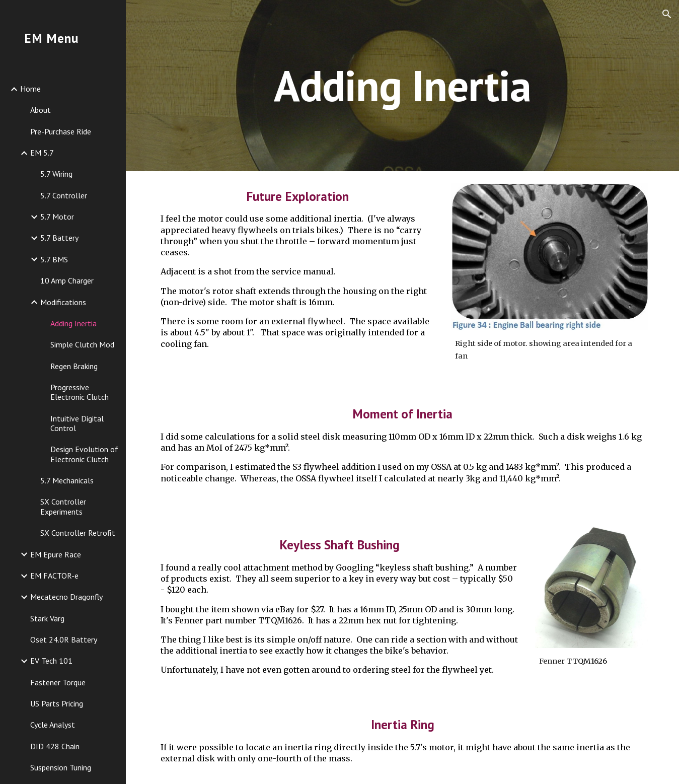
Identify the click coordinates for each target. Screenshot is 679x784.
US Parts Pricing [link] (57, 703)
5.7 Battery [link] (59, 238)
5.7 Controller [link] (64, 195)
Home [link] (30, 89)
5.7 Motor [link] (57, 217)
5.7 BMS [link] (54, 259)
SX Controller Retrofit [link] (78, 533)
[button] (667, 14)
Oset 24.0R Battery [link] (64, 639)
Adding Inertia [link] (73, 323)
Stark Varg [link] (47, 618)
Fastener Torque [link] (58, 682)
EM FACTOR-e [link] (54, 576)
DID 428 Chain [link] (55, 746)
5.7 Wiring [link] (56, 174)
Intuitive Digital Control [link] (77, 423)
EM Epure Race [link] (56, 554)
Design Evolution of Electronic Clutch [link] (84, 454)
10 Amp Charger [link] (67, 280)
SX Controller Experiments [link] (63, 506)
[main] (403, 85)
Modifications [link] (63, 302)
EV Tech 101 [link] (51, 661)
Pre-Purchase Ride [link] (61, 131)
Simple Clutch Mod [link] (82, 344)
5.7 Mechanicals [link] (67, 480)
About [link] (41, 110)
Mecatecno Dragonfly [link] (66, 597)
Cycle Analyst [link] (53, 725)
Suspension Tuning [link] (61, 767)
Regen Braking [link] (74, 366)
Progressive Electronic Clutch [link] (80, 392)
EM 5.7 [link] (42, 153)
